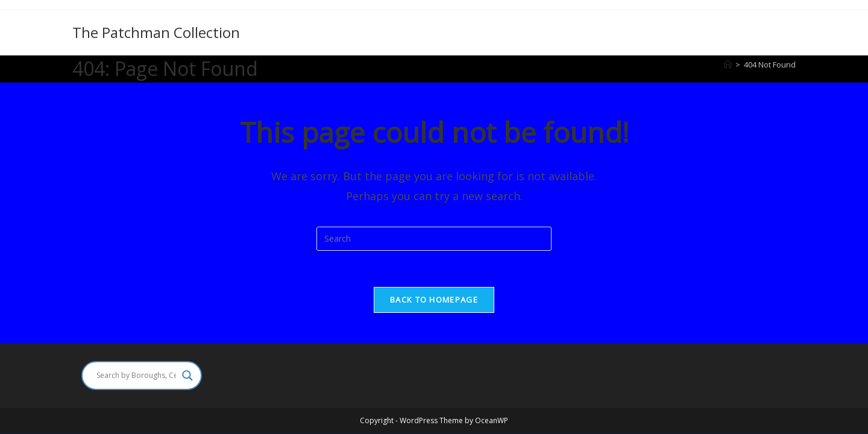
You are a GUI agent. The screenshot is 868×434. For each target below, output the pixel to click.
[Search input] (136, 376)
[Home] (728, 64)
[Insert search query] (434, 239)
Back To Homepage (434, 300)
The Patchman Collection (156, 32)
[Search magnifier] (187, 376)
